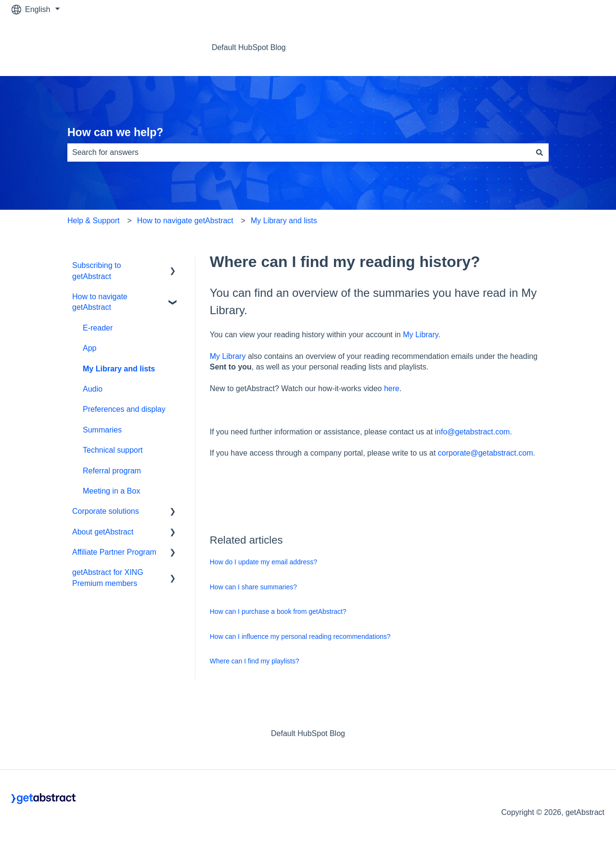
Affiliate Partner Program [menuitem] (114, 552)
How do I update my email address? (263, 562)
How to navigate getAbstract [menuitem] (100, 302)
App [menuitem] (90, 348)
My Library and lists (284, 221)
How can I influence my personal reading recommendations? (300, 636)
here (392, 388)
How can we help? (115, 132)
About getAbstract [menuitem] (103, 532)
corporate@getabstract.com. (487, 453)
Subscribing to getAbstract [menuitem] (96, 271)
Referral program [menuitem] (112, 471)
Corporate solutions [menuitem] (106, 511)
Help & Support (94, 221)
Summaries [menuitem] (102, 430)
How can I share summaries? (253, 587)
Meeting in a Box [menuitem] (111, 491)
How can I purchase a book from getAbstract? (278, 611)
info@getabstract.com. (474, 432)
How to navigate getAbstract (185, 221)
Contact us (577, 47)
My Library (421, 335)
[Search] (539, 153)
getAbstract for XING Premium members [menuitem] (108, 578)
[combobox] (299, 153)
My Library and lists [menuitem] (119, 369)
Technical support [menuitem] (113, 450)
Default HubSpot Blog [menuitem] (308, 733)
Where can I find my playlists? (255, 661)
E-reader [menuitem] (98, 328)
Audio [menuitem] (93, 389)
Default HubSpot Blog (249, 47)
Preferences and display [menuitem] (124, 409)
